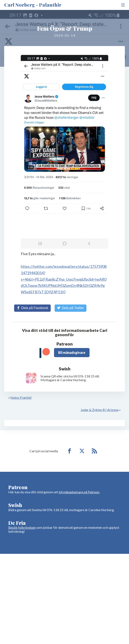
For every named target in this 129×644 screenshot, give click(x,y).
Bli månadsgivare (72, 352)
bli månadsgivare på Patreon (79, 492)
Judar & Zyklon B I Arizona (100, 410)
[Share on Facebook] (32, 308)
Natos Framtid (21, 397)
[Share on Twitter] (71, 308)
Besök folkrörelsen (22, 527)
